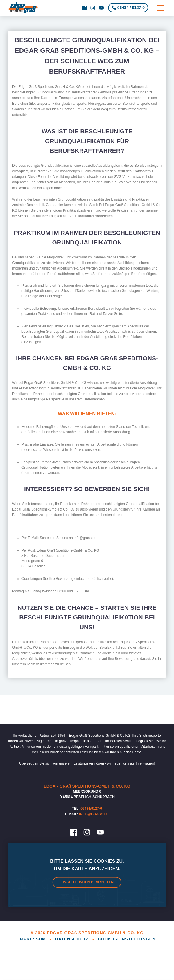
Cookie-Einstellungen (127, 939)
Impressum (33, 939)
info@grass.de (94, 814)
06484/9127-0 (91, 809)
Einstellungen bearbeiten (87, 882)
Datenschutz (73, 939)
